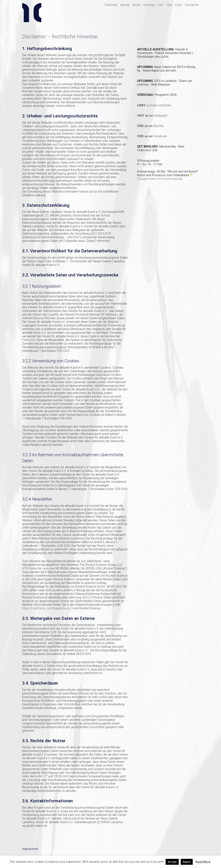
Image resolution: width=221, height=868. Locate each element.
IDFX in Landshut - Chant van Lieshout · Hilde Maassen (165, 83)
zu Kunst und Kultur (154, 105)
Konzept (149, 5)
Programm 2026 (166, 95)
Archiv (136, 5)
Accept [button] (172, 862)
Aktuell (125, 5)
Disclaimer (192, 5)
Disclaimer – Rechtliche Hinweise (60, 37)
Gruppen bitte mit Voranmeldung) (160, 179)
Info (161, 5)
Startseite (111, 5)
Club (169, 5)
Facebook (152, 136)
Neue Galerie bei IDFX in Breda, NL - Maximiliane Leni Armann (166, 69)
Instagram (152, 116)
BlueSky (150, 126)
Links (178, 5)
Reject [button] (187, 862)
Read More (203, 862)
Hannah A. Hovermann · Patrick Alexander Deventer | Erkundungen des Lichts (165, 53)
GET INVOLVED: (148, 147)
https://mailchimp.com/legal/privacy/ (47, 608)
